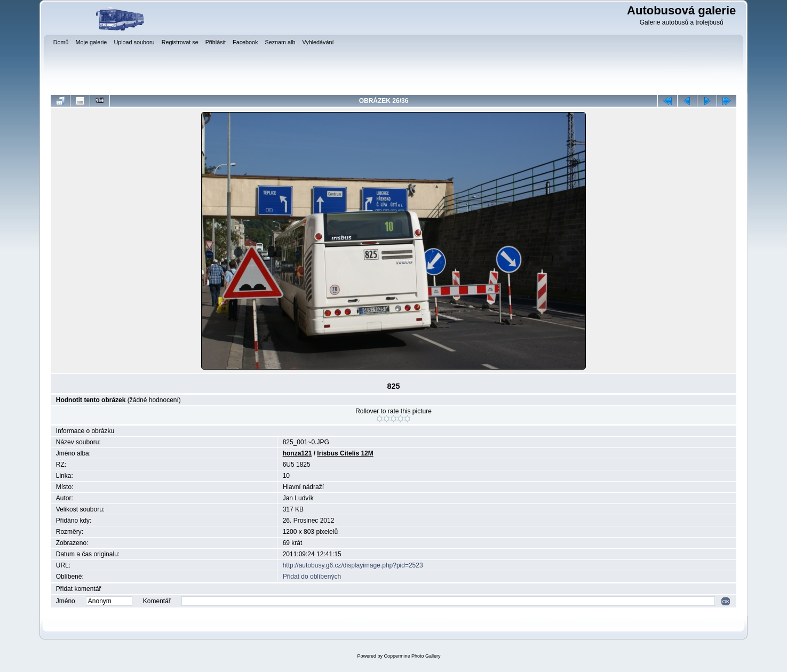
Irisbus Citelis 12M (345, 453)
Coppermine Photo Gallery (412, 656)
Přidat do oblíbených (312, 577)
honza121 (297, 453)
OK (726, 601)
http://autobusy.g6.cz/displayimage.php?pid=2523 (353, 565)
